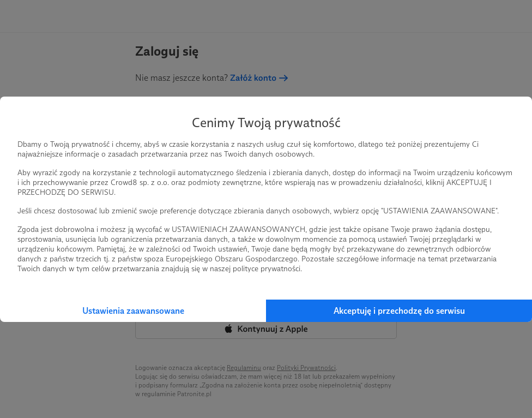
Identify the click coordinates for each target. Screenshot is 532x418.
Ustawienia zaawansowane (133, 311)
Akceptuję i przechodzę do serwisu (399, 311)
